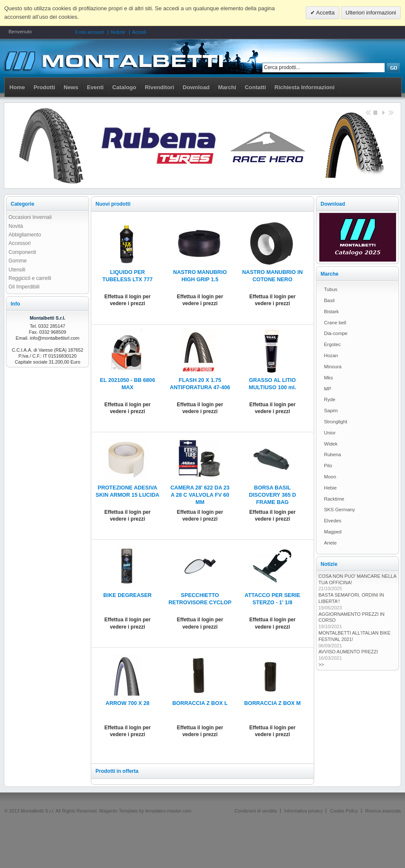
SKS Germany (340, 510)
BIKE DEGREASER (127, 595)
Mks (328, 378)
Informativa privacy (304, 811)
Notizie (118, 32)
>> (321, 664)
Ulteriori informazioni (371, 13)
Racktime (334, 499)
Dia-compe (336, 333)
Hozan (331, 355)
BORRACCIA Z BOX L (200, 703)
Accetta (325, 13)
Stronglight (336, 422)
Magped (333, 532)
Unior (330, 433)
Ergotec (332, 344)
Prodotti (45, 87)
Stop (375, 112)
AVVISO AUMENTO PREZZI (348, 652)
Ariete (330, 543)
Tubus (331, 289)
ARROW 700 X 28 (128, 703)
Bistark (331, 312)
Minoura (333, 367)
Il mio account (90, 32)
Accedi (139, 32)
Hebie (330, 488)
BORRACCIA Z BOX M (272, 703)
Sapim (331, 411)
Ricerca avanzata (383, 811)
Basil (329, 300)
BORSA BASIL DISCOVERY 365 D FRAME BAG (273, 495)
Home (17, 87)
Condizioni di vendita (256, 811)
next (391, 112)
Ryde (330, 399)
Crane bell (335, 323)
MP (328, 389)
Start (383, 112)
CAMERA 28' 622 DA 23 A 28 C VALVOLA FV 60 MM (200, 495)
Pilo (328, 466)
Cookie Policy (344, 811)
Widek (331, 444)
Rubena (333, 454)
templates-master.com (168, 811)
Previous (367, 112)
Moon (330, 477)
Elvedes (333, 521)
